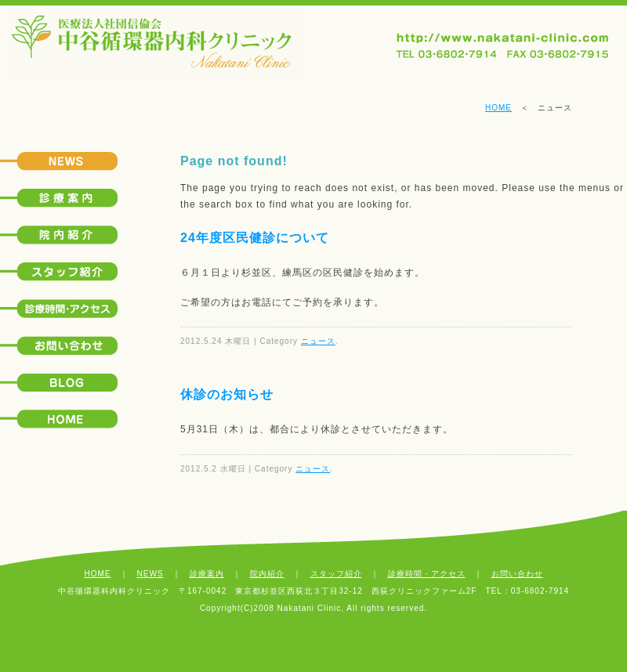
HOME (498, 108)
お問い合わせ (517, 574)
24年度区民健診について (255, 238)
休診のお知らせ (227, 394)
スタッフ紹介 (336, 574)
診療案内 (207, 574)
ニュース (318, 341)
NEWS (150, 574)
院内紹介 (267, 574)
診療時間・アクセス (427, 574)
